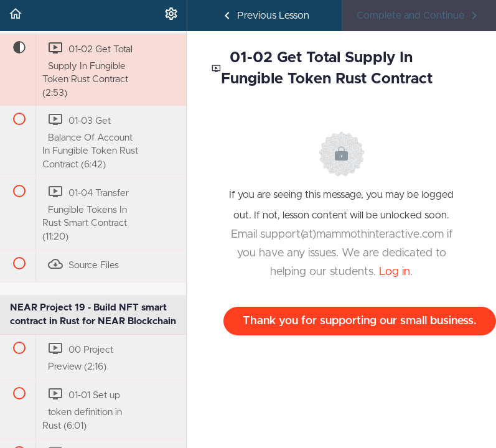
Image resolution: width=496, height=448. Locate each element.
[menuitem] (171, 16)
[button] (16, 16)
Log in (395, 272)
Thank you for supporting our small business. (360, 321)
